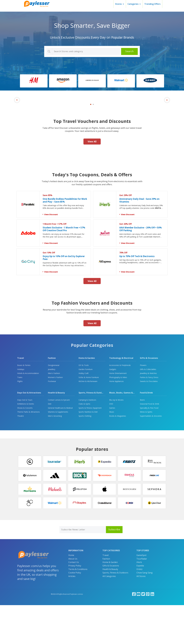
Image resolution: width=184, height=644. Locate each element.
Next (167, 120)
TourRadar (142, 598)
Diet (50, 443)
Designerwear (54, 404)
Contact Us (74, 601)
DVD (111, 443)
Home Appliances (116, 420)
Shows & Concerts (25, 447)
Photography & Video (118, 416)
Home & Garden (87, 397)
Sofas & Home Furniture (89, 416)
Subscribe (114, 568)
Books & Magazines (118, 455)
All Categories (109, 615)
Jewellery (52, 408)
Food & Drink (146, 432)
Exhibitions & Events (26, 443)
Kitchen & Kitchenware (88, 420)
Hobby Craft (84, 412)
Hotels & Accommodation (28, 412)
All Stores (141, 615)
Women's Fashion (55, 416)
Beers (142, 439)
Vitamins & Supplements (58, 451)
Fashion (52, 397)
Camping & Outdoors (87, 439)
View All (92, 180)
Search (129, 51)
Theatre (21, 455)
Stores (118, 4)
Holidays (21, 408)
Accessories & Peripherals (120, 404)
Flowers (143, 404)
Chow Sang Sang (145, 612)
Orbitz (139, 608)
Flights (20, 420)
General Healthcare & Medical (60, 447)
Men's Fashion (54, 412)
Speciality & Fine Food (149, 447)
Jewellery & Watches (148, 412)
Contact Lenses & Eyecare (59, 439)
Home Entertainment (118, 412)
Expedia (140, 604)
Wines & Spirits (146, 451)
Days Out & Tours (25, 439)
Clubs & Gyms (84, 443)
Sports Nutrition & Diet (88, 451)
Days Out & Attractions (29, 432)
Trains (20, 416)
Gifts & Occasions (149, 397)
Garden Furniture (86, 408)
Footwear (52, 420)
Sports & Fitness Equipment (90, 447)
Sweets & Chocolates (149, 420)
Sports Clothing (85, 455)
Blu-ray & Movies (116, 439)
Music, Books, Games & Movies (125, 432)
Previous (17, 120)
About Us (73, 598)
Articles (72, 615)
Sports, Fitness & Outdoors (92, 432)
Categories (133, 4)
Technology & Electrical (121, 397)
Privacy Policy (75, 604)
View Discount (51, 253)
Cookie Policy (75, 612)
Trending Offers (152, 4)
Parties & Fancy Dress (149, 416)
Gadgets (113, 408)
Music (112, 451)
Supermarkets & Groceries (151, 455)
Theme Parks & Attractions (28, 451)
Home (71, 594)
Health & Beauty (56, 432)
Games (112, 447)
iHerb (139, 601)
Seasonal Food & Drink (149, 443)
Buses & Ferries (24, 404)
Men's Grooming (55, 455)
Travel (21, 397)
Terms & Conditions (78, 608)
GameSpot (141, 594)
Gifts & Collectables (148, 408)
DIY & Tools (84, 404)
